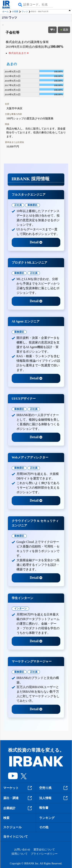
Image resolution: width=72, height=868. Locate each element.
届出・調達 (18, 798)
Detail (36, 242)
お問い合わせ (22, 850)
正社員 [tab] (18, 205)
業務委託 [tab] (32, 205)
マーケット (18, 788)
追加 (64, 30)
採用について (20, 854)
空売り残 (54, 788)
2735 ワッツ (10, 18)
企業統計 (18, 808)
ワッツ (25, 11)
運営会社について (44, 850)
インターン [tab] (20, 608)
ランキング (47, 818)
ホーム (5, 11)
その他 (44, 827)
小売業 (15, 11)
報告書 (44, 808)
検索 (6, 818)
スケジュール (12, 827)
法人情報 (54, 798)
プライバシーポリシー (44, 854)
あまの (12, 64)
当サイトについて (16, 837)
